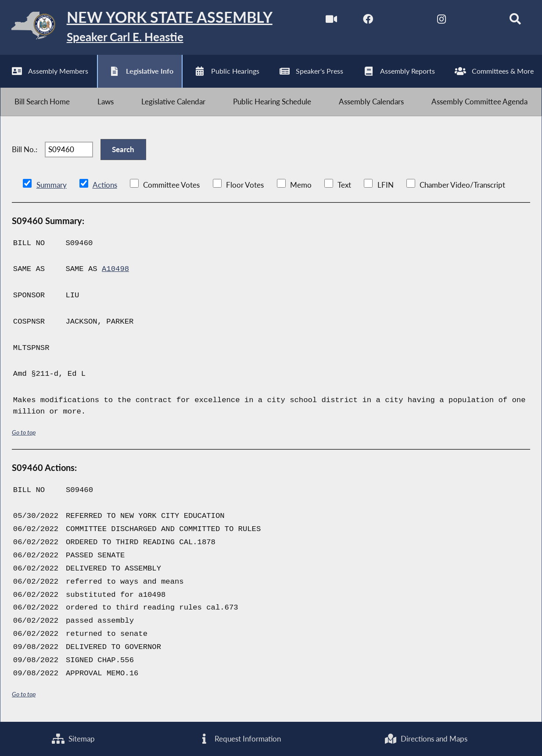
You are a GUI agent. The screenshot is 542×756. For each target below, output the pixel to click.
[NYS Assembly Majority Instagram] (442, 21)
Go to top (24, 432)
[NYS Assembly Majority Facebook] (368, 21)
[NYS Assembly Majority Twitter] (405, 21)
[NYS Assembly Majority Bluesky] (478, 21)
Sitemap (73, 739)
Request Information (239, 739)
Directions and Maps (426, 739)
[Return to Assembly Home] (136, 27)
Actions (105, 185)
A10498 (115, 269)
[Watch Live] (331, 21)
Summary (52, 185)
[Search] (515, 21)
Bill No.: (25, 149)
